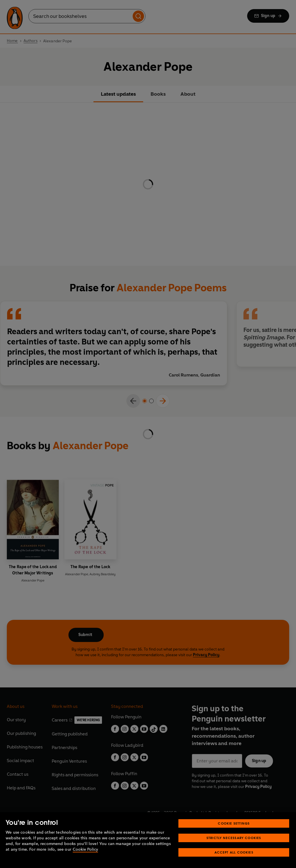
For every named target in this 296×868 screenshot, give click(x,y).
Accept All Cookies (234, 852)
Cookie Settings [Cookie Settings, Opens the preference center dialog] (234, 823)
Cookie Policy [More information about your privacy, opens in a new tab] (85, 849)
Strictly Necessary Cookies (234, 838)
